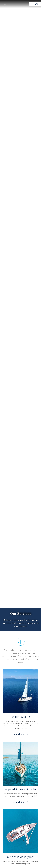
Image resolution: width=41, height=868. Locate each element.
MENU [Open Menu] (36, 4)
